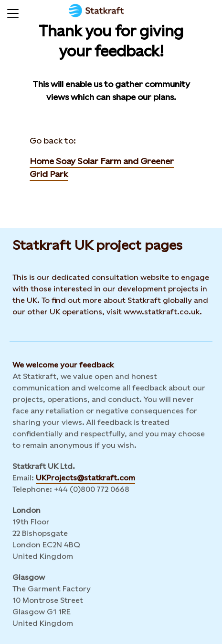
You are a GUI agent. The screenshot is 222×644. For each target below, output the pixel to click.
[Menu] (13, 12)
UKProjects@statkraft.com (85, 478)
